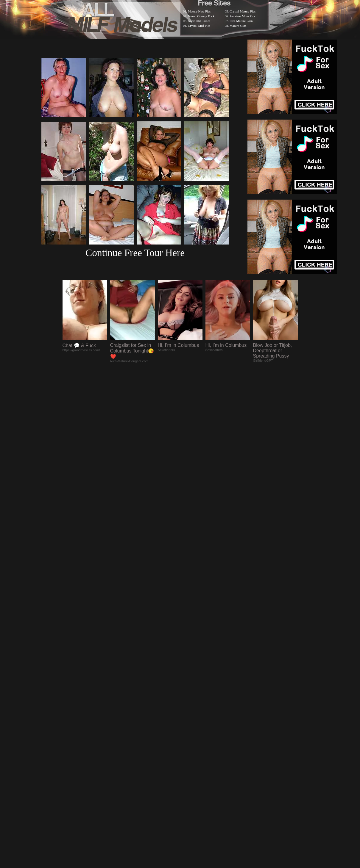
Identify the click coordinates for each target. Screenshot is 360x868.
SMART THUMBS (190, 713)
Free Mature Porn (241, 21)
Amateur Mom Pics (242, 16)
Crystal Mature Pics (243, 11)
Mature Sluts (238, 26)
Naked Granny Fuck (201, 16)
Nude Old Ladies (199, 21)
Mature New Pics (199, 11)
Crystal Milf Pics (199, 26)
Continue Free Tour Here (135, 253)
